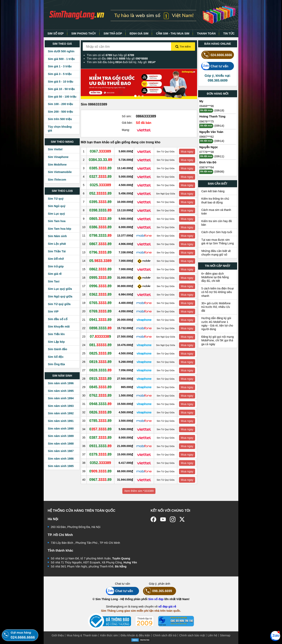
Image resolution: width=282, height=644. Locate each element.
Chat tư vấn (215, 66)
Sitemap (225, 635)
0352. (100, 463)
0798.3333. (100, 236)
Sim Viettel (55, 149)
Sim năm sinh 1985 (61, 466)
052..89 (100, 193)
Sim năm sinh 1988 (61, 444)
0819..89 (100, 362)
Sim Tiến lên (56, 334)
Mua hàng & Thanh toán (82, 635)
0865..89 (100, 219)
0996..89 (100, 286)
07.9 (100, 337)
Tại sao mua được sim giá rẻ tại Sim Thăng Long (218, 242)
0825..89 (100, 353)
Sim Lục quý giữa (60, 289)
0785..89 (100, 421)
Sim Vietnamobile (60, 172)
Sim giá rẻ (55, 274)
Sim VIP (53, 311)
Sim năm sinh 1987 (61, 451)
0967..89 (100, 480)
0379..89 (100, 454)
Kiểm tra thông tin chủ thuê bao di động (215, 200)
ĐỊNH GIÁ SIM (139, 33)
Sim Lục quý (56, 214)
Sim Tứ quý (56, 199)
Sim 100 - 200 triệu (60, 104)
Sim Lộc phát (57, 244)
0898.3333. (100, 328)
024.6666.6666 (217, 55)
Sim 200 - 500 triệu (60, 112)
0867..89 (100, 244)
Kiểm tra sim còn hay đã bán (217, 223)
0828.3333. (100, 370)
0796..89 (100, 252)
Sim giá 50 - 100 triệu (62, 97)
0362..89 (100, 294)
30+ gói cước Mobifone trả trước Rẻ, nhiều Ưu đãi (216, 307)
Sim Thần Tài (57, 251)
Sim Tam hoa (57, 221)
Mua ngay (187, 152)
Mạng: (126, 130)
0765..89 (100, 303)
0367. (100, 151)
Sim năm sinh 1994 (61, 398)
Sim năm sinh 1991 (61, 421)
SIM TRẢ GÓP (113, 33)
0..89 (100, 429)
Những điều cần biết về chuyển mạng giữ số (216, 253)
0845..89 (100, 387)
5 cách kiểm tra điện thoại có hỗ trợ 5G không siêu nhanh (218, 292)
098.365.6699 (158, 591)
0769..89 (100, 311)
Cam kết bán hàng (213, 191)
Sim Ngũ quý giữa (60, 296)
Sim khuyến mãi (59, 327)
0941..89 (100, 320)
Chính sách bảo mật (192, 635)
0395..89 (100, 202)
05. (100, 261)
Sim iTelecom (57, 180)
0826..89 (100, 412)
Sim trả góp (56, 266)
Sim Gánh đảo (57, 349)
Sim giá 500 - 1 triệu (61, 59)
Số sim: (127, 116)
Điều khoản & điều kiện (135, 635)
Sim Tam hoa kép (60, 229)
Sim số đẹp (156, 599)
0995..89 (100, 278)
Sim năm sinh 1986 (61, 459)
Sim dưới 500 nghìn (61, 51)
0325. (100, 185)
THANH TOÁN (206, 33)
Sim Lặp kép (56, 342)
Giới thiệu (58, 635)
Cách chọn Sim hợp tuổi (217, 232)
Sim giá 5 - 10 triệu (60, 82)
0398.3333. (100, 210)
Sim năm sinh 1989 (61, 436)
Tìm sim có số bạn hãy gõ (110, 55)
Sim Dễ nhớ (56, 259)
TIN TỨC (229, 33)
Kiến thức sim (109, 635)
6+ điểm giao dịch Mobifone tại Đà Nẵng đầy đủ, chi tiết (215, 277)
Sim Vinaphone (58, 157)
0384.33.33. (100, 160)
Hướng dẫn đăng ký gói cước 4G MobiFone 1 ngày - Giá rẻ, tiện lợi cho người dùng (217, 324)
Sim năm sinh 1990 (61, 429)
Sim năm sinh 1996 (61, 383)
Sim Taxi (54, 281)
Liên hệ (212, 635)
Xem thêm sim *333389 (139, 491)
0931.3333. (100, 446)
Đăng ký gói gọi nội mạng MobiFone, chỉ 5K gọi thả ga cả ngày (218, 340)
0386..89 (100, 227)
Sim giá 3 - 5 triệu (60, 74)
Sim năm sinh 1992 (61, 413)
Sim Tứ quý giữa (59, 304)
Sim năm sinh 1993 (61, 406)
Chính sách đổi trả (165, 635)
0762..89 (100, 395)
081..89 (100, 345)
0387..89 (100, 438)
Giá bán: (127, 123)
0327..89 (100, 177)
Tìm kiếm (183, 47)
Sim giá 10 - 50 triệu (61, 89)
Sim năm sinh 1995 (61, 391)
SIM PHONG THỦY (84, 33)
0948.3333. (100, 404)
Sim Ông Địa (56, 364)
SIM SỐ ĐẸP (56, 33)
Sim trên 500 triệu (60, 119)
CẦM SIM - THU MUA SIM (173, 33)
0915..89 (100, 379)
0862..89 (100, 269)
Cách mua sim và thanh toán (216, 212)
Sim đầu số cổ (58, 319)
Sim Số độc (56, 357)
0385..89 (100, 168)
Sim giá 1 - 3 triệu (60, 66)
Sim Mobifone (57, 165)
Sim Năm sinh (57, 236)
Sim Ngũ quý (57, 206)
